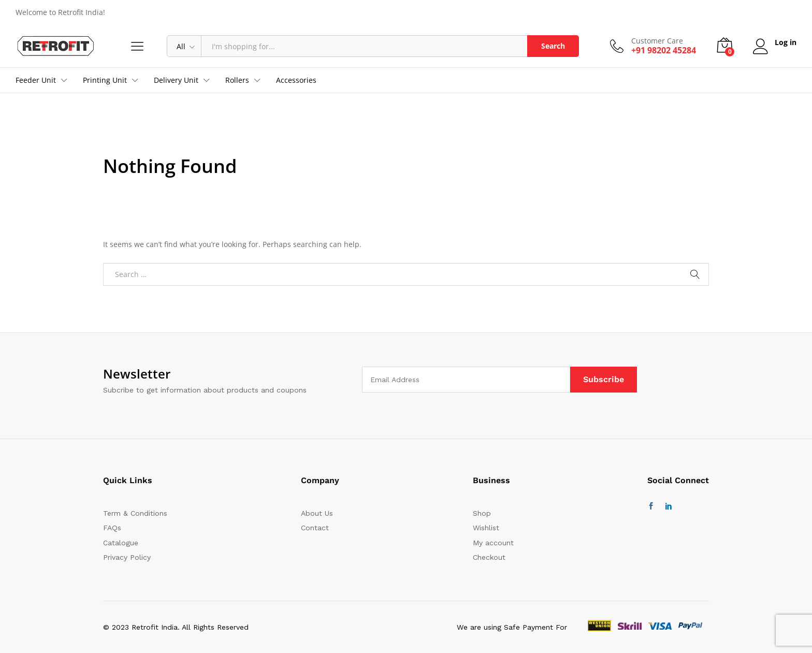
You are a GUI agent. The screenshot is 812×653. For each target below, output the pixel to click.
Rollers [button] (237, 80)
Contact (315, 528)
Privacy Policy (127, 557)
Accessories (296, 80)
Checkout (489, 557)
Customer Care (657, 41)
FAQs (112, 528)
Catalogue (121, 543)
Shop (482, 513)
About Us (317, 513)
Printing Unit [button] (105, 80)
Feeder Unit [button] (36, 80)
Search (553, 46)
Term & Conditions (135, 513)
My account (493, 543)
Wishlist (486, 528)
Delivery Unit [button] (176, 80)
